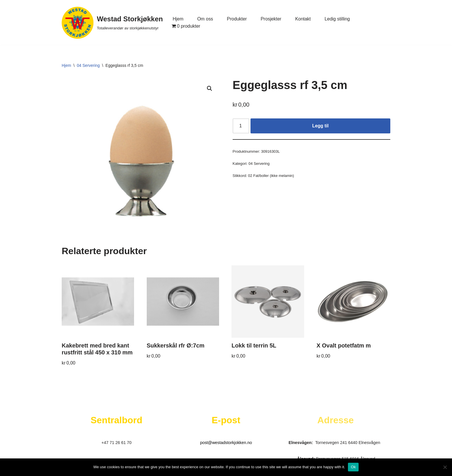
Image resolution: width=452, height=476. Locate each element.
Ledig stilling (338, 19)
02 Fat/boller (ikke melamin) (271, 176)
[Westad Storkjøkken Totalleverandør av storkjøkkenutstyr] (112, 22)
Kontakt (303, 19)
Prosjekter (271, 19)
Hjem (178, 19)
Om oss (205, 19)
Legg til (320, 126)
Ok (353, 467)
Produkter (237, 19)
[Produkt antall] (241, 126)
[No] (445, 467)
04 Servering (88, 65)
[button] (210, 88)
